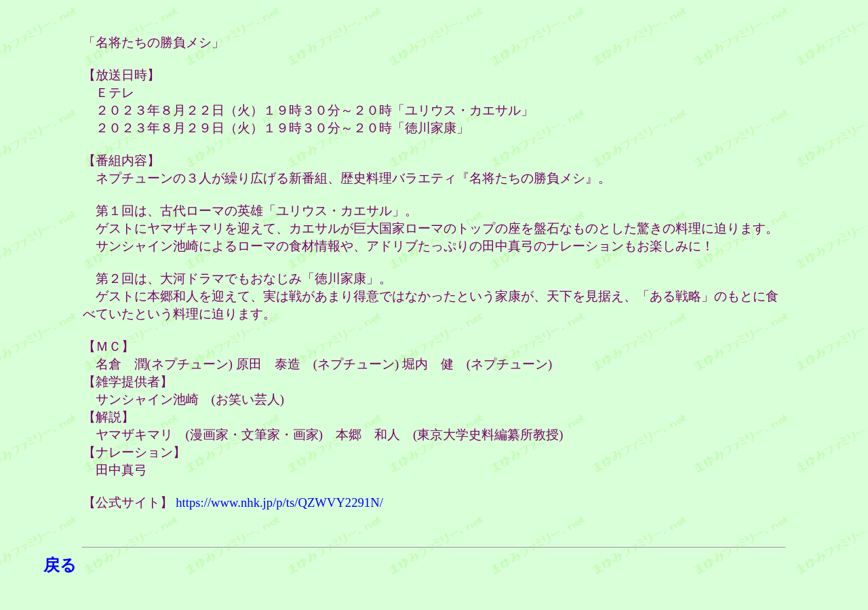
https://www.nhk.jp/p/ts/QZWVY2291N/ (279, 502)
